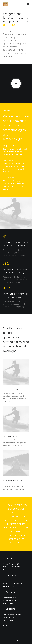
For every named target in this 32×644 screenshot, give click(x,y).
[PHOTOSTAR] (6, 4)
